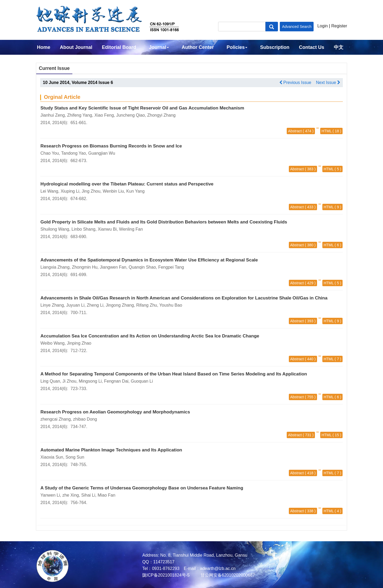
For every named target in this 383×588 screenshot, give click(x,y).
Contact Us (312, 47)
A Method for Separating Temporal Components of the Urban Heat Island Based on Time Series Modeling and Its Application (174, 374)
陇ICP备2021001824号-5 (166, 575)
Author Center (198, 47)
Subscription (275, 47)
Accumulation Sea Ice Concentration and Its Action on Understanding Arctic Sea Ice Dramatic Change (150, 336)
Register (339, 26)
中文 (339, 47)
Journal (159, 47)
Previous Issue (295, 83)
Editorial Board (119, 47)
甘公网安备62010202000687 (227, 575)
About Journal (76, 47)
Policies (237, 47)
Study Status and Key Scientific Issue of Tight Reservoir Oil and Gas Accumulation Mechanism (142, 108)
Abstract (295, 131)
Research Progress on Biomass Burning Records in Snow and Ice (111, 146)
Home (44, 47)
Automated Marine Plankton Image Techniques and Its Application (111, 450)
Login (322, 26)
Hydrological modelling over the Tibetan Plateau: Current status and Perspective (127, 184)
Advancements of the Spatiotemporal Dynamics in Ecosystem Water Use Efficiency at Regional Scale (149, 260)
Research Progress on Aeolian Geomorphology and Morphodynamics (115, 412)
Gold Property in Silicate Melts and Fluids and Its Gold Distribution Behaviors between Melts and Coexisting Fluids (164, 222)
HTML (327, 131)
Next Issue (328, 83)
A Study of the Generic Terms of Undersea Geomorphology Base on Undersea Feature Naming (142, 488)
